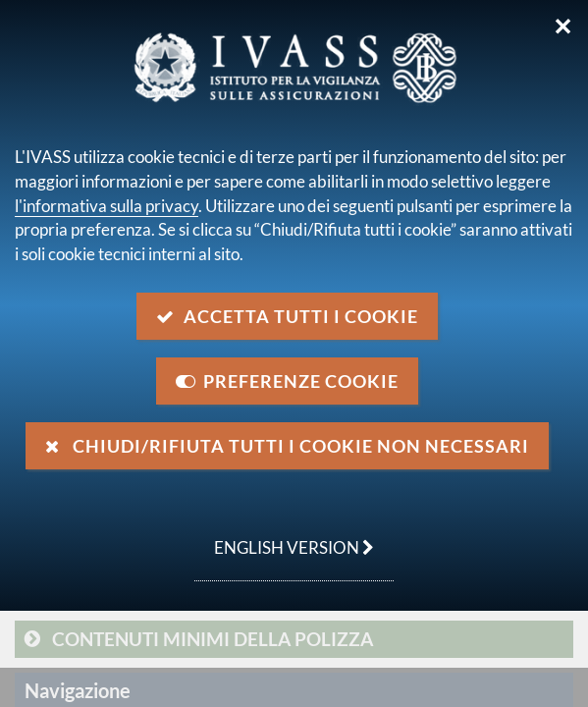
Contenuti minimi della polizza (213, 639)
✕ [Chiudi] (563, 27)
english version (284, 537)
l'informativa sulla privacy (107, 206)
